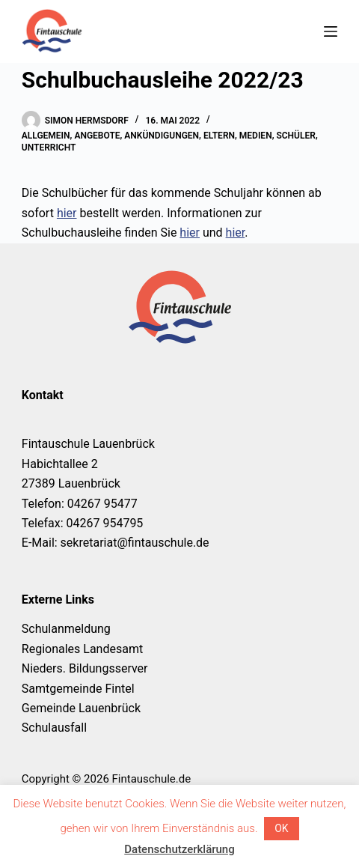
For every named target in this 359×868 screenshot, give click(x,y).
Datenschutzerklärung (179, 849)
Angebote (97, 136)
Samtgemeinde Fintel (78, 689)
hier (67, 213)
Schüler (295, 136)
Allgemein (46, 136)
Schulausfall (54, 728)
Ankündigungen (162, 136)
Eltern (219, 136)
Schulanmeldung (66, 629)
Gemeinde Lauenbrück (81, 708)
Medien (256, 136)
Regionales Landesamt (82, 649)
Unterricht (49, 148)
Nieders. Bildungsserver (85, 668)
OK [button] (281, 828)
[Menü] (331, 31)
